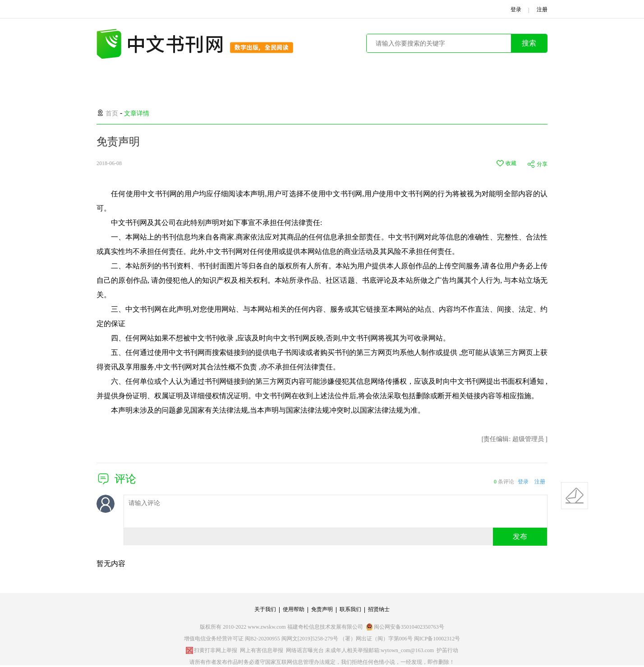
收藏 (511, 163)
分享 (542, 164)
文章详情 (137, 113)
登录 (523, 482)
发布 (520, 536)
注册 (540, 482)
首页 (112, 113)
